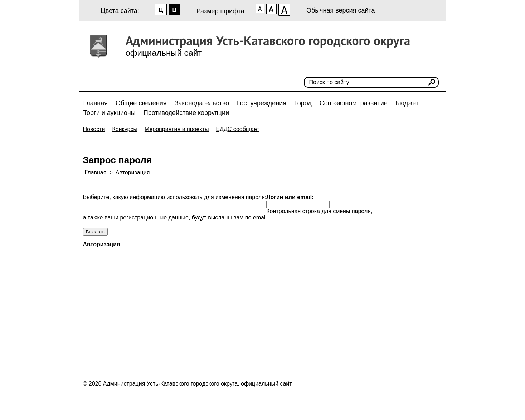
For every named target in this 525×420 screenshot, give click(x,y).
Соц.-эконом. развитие (354, 103)
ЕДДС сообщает (237, 129)
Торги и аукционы (110, 113)
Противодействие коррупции (186, 113)
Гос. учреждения (262, 103)
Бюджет (407, 103)
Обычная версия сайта (341, 10)
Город (303, 103)
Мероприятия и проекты (177, 129)
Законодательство (202, 103)
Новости (94, 129)
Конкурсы (125, 129)
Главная (96, 103)
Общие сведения (141, 103)
